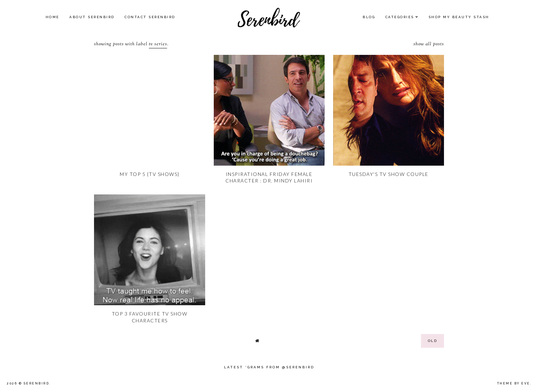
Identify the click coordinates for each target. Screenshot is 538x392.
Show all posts (429, 44)
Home (52, 17)
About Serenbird (92, 17)
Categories (400, 17)
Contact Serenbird (150, 17)
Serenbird (37, 383)
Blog (369, 17)
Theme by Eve (514, 383)
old (433, 341)
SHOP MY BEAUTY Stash (459, 17)
